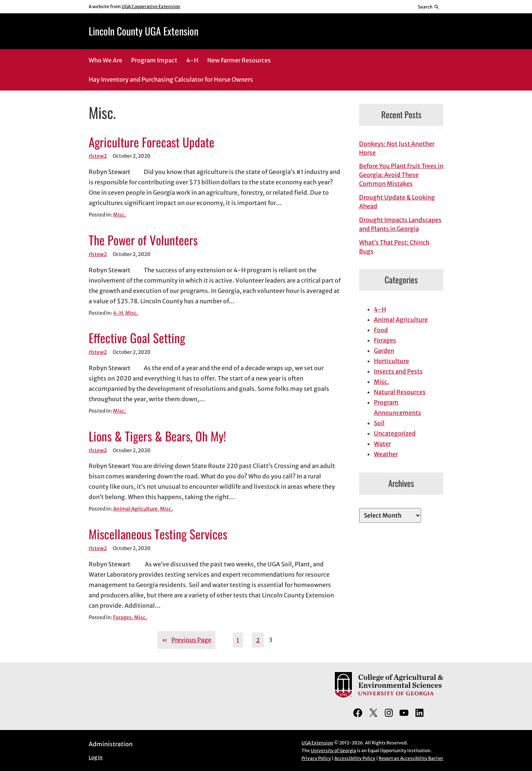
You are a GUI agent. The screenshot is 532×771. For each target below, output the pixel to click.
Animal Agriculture (135, 509)
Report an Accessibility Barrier (411, 758)
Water (382, 444)
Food (381, 330)
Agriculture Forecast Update (151, 142)
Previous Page (187, 640)
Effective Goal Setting (137, 338)
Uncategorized (395, 433)
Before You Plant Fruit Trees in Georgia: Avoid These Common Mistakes (401, 175)
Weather (386, 454)
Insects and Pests (398, 371)
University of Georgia (333, 750)
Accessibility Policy (355, 758)
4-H (118, 313)
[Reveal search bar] (429, 7)
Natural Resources (400, 392)
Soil (379, 423)
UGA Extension (317, 743)
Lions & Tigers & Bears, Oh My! (157, 436)
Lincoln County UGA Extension (144, 31)
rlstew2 (98, 156)
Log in (96, 758)
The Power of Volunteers (143, 240)
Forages (122, 618)
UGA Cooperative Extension (151, 6)
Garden (384, 351)
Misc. (120, 215)
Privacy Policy (316, 758)
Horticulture (391, 361)
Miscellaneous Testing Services (158, 534)
